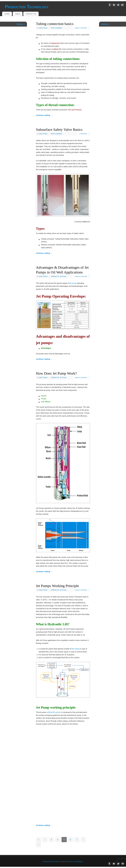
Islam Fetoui (43, 28)
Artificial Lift (55, 276)
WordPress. (79, 862)
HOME (7, 14)
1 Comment (83, 134)
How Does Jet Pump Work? (56, 373)
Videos (18, 14)
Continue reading (44, 115)
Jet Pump (63, 276)
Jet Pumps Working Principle (57, 586)
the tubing (75, 649)
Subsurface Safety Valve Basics (59, 129)
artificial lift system (54, 712)
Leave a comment (81, 28)
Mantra (71, 862)
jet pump (73, 283)
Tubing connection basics (55, 24)
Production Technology (27, 7)
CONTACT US (31, 14)
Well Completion (57, 28)
